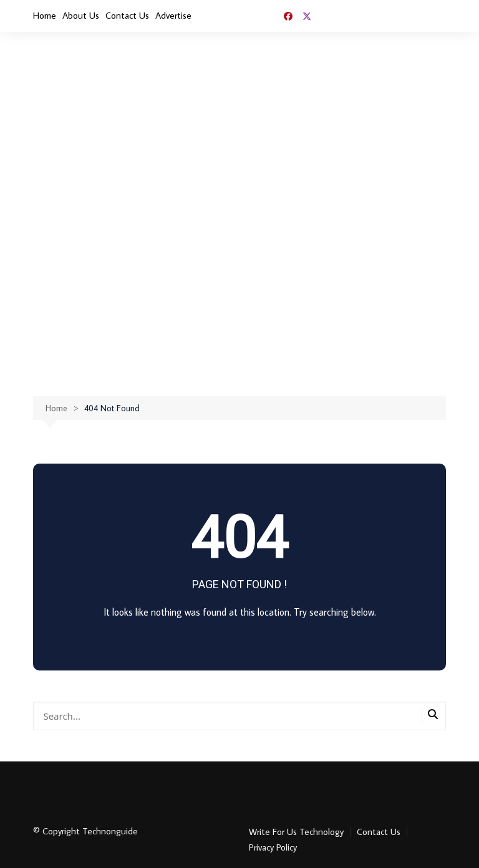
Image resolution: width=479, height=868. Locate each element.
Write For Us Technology (296, 832)
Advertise (173, 15)
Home (45, 15)
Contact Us (127, 15)
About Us (81, 15)
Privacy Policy (273, 847)
